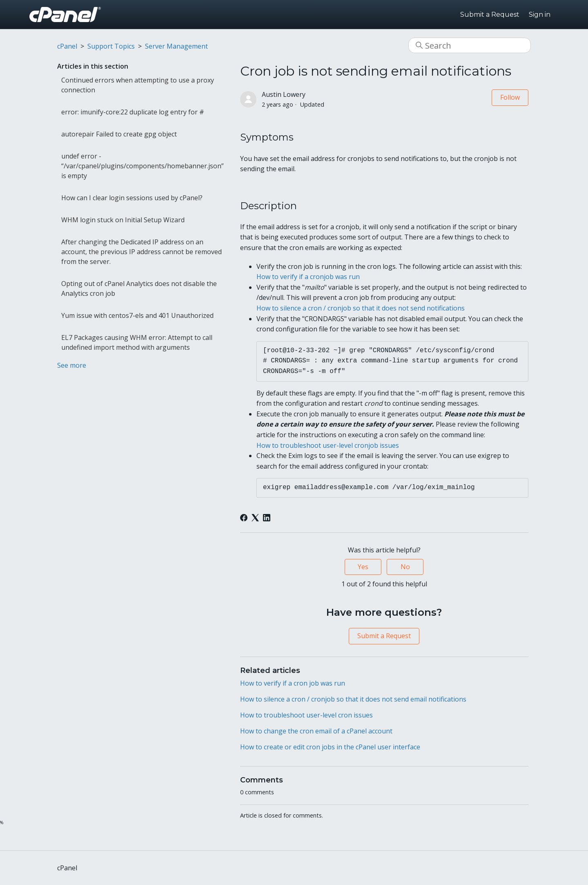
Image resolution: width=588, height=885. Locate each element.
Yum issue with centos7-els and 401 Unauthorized (137, 315)
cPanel (67, 46)
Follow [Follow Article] (510, 97)
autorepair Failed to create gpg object (119, 134)
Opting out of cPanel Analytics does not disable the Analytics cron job (139, 288)
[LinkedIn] (267, 518)
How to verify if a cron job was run (293, 683)
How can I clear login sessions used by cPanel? (132, 198)
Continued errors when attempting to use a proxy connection (138, 85)
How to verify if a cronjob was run (308, 277)
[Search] (470, 45)
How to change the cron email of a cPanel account (316, 731)
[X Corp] (255, 518)
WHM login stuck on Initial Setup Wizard (123, 220)
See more (72, 365)
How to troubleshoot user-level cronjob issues (328, 445)
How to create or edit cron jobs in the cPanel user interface (330, 747)
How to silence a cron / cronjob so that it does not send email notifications (353, 699)
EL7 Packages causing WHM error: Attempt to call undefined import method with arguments (137, 342)
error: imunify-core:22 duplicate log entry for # (133, 112)
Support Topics (111, 46)
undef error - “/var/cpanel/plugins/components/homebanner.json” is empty (143, 166)
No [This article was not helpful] (405, 567)
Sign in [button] (540, 15)
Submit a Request (490, 15)
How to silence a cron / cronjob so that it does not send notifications (361, 308)
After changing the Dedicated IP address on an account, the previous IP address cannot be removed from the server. (141, 252)
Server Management (176, 46)
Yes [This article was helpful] (363, 567)
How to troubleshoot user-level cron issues (306, 715)
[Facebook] (244, 518)
